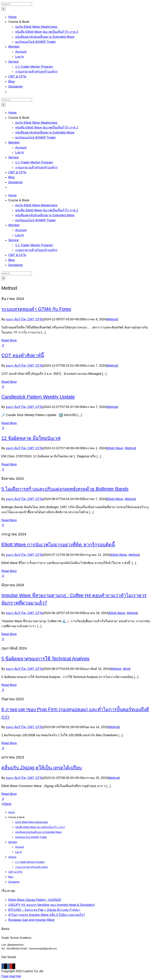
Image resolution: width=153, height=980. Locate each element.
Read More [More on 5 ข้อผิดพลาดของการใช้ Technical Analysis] (9, 685)
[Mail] (14, 966)
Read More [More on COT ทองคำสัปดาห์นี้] (9, 382)
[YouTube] (11, 966)
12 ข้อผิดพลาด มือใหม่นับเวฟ (31, 438)
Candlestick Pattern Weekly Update (38, 397)
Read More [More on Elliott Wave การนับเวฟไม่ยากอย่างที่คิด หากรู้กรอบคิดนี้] (9, 571)
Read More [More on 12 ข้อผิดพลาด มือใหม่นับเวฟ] (9, 464)
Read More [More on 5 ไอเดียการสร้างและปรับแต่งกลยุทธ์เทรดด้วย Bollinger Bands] (9, 520)
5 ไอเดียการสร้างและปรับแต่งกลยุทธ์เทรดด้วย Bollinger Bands (65, 489)
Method (112, 319)
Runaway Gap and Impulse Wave (31, 920)
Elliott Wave (115, 448)
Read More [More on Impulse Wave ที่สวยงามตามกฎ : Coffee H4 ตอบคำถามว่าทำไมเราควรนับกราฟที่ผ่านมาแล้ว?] (9, 634)
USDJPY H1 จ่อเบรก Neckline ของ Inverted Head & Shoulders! (52, 905)
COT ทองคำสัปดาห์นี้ (23, 355)
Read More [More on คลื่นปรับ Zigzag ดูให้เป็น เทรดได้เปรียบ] (9, 794)
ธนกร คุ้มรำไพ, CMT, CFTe (24, 319)
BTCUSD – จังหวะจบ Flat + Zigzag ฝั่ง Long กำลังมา (44, 910)
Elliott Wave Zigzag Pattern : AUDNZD (35, 900)
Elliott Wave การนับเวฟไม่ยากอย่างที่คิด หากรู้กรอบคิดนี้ (58, 545)
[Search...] (17, 4)
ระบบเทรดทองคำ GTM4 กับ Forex (36, 309)
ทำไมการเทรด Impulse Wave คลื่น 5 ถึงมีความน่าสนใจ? (47, 915)
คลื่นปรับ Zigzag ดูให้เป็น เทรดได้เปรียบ (42, 768)
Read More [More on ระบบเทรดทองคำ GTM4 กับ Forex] (9, 340)
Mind (126, 669)
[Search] (3, 9)
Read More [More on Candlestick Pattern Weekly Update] (9, 423)
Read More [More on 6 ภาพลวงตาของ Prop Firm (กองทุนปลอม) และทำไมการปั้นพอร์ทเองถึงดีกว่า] (9, 743)
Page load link (11, 976)
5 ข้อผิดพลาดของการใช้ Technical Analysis (45, 659)
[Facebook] (3, 966)
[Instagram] (8, 966)
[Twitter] (6, 966)
